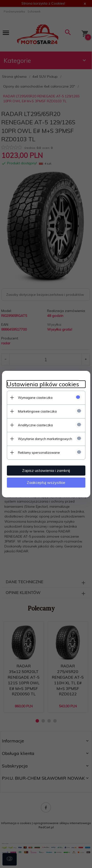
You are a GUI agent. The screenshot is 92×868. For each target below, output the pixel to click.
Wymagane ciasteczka (35, 398)
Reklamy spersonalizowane (39, 453)
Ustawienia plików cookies (43, 384)
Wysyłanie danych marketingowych (45, 439)
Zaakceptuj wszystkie (46, 482)
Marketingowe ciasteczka (37, 411)
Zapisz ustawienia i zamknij (46, 470)
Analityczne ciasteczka (35, 425)
